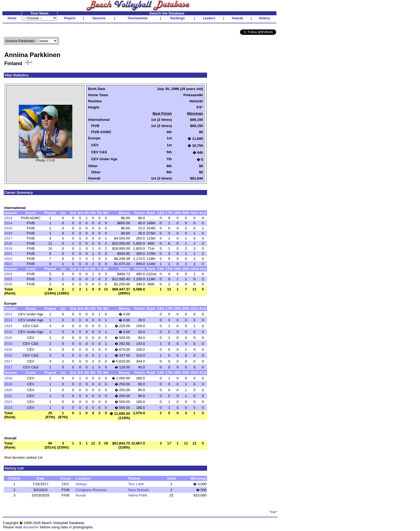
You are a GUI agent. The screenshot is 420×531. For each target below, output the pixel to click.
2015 (8, 228)
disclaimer (31, 527)
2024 (8, 274)
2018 (8, 243)
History (265, 18)
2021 (8, 254)
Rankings (178, 18)
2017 (8, 238)
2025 (8, 279)
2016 (8, 233)
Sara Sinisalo (139, 490)
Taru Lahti (136, 484)
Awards (237, 18)
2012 (8, 314)
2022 (8, 259)
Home (12, 18)
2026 (8, 284)
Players (70, 18)
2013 (8, 320)
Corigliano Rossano (91, 490)
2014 (8, 218)
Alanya (81, 484)
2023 (8, 264)
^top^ (273, 512)
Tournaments (138, 18)
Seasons (99, 18)
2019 (8, 248)
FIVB (51, 160)
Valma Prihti (138, 495)
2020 (8, 390)
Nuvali (80, 495)
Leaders (209, 18)
